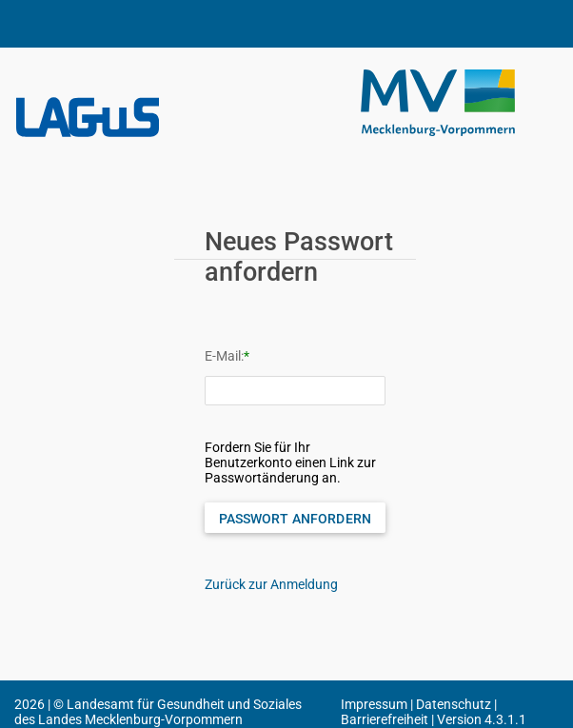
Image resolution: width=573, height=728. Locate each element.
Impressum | (378, 704)
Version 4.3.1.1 (482, 719)
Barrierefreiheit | (389, 719)
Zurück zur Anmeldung (271, 584)
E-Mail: (224, 356)
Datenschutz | (456, 704)
